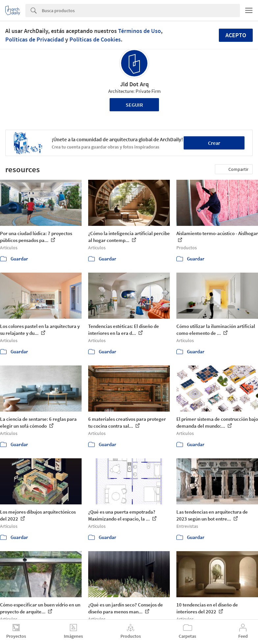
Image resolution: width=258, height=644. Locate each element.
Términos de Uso (140, 31)
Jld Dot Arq (134, 84)
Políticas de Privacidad (35, 39)
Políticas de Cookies (95, 39)
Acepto (236, 35)
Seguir (134, 105)
